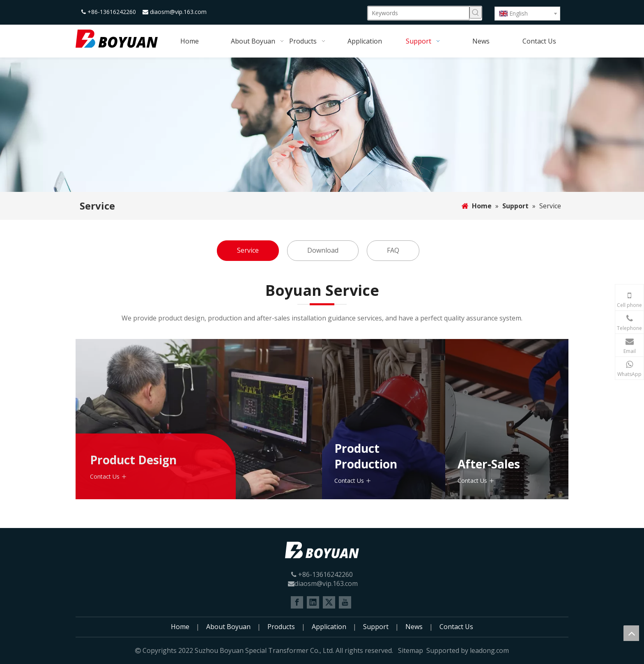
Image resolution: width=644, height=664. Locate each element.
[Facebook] (297, 602)
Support (376, 627)
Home (180, 627)
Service (248, 250)
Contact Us (105, 476)
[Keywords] (419, 13)
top (631, 633)
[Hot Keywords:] (476, 12)
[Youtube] (345, 602)
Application (329, 627)
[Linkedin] (313, 602)
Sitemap (411, 650)
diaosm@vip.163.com (178, 12)
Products (281, 627)
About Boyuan (228, 627)
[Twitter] (329, 602)
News (414, 627)
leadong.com (489, 650)
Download (323, 250)
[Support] (322, 125)
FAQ (393, 250)
